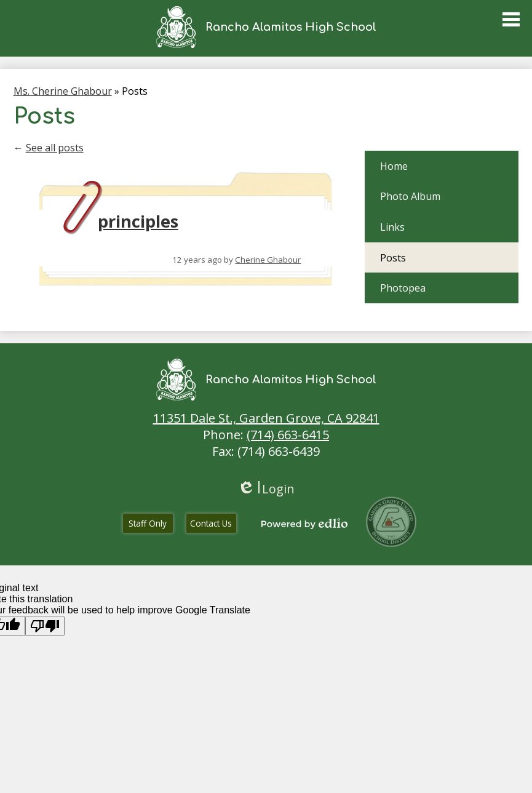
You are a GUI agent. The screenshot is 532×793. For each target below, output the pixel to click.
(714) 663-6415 (288, 435)
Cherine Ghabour (268, 260)
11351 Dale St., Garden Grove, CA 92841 (266, 418)
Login (266, 489)
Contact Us (211, 523)
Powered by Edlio (304, 524)
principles (138, 221)
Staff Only (148, 523)
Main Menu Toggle (511, 19)
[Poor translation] (45, 626)
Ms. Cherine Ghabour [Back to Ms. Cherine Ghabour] (63, 91)
